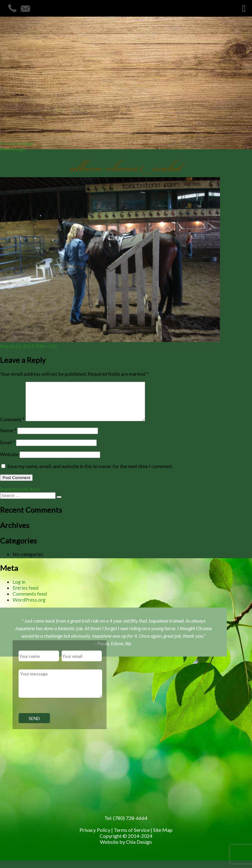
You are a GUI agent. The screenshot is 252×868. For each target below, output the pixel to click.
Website (9, 462)
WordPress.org (29, 607)
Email (8, 450)
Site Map (163, 837)
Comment (12, 427)
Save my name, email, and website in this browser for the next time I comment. (90, 474)
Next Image (13, 149)
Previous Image (17, 143)
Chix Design (139, 849)
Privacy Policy (95, 837)
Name (8, 438)
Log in (19, 589)
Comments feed (30, 601)
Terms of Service (132, 837)
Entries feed (25, 595)
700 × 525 (46, 346)
